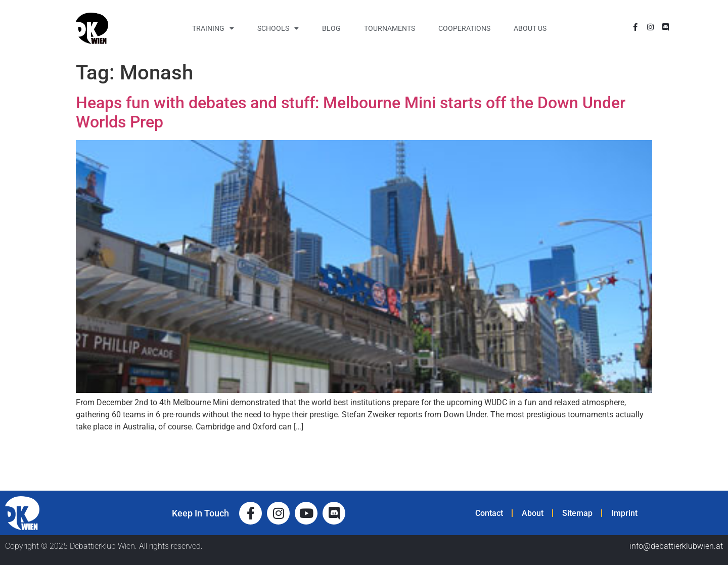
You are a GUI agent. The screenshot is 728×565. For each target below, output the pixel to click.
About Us (530, 28)
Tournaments (390, 28)
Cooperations (464, 28)
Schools (278, 28)
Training (213, 28)
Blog (331, 28)
